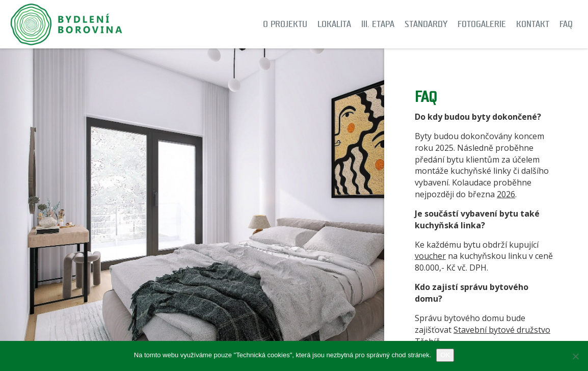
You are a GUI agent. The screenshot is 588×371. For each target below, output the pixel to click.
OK (445, 355)
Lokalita (334, 24)
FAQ (566, 24)
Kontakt (533, 24)
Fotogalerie (482, 24)
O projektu (285, 24)
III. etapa (378, 24)
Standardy (426, 24)
